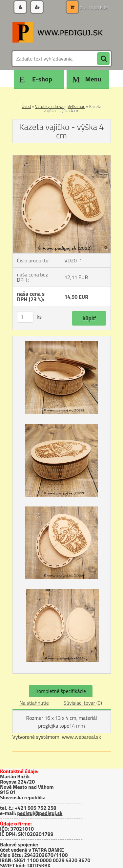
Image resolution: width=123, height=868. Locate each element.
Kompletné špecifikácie (61, 691)
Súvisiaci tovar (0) (83, 703)
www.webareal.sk (81, 737)
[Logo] (58, 32)
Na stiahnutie (34, 703)
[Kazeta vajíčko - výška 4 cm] (62, 158)
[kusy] (25, 317)
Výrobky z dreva (50, 106)
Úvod (26, 106)
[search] (103, 59)
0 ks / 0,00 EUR (94, 8)
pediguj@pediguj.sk (40, 813)
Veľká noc (76, 106)
